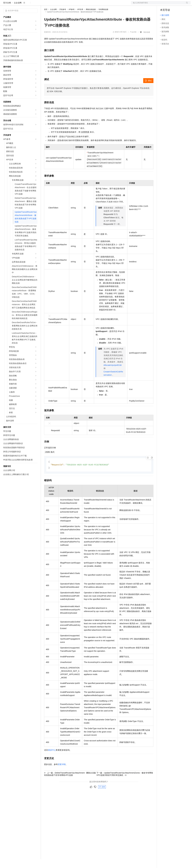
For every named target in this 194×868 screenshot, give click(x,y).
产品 (35, 4)
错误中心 (52, 759)
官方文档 (7, 11)
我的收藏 (147, 41)
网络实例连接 (91, 18)
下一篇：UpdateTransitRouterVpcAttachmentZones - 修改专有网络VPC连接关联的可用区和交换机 (125, 783)
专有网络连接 (103, 18)
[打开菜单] (4, 4)
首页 (46, 18)
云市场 (66, 4)
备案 (163, 4)
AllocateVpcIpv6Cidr (113, 374)
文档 (157, 4)
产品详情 (133, 41)
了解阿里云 (90, 4)
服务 (80, 4)
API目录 (80, 18)
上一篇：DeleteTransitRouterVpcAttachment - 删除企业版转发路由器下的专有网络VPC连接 (70, 783)
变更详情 (62, 773)
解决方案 (44, 4)
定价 (59, 4)
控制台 (170, 4)
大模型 (28, 4)
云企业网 (18, 11)
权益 (52, 4)
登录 (186, 4)
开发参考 (63, 18)
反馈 (102, 796)
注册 (176, 4)
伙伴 (74, 4)
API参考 (72, 18)
